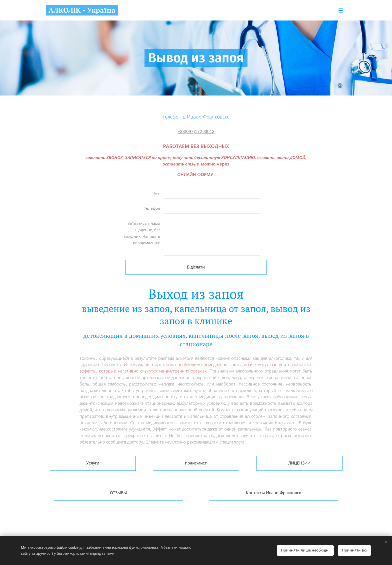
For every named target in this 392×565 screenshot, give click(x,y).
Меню (341, 10)
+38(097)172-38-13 (196, 131)
